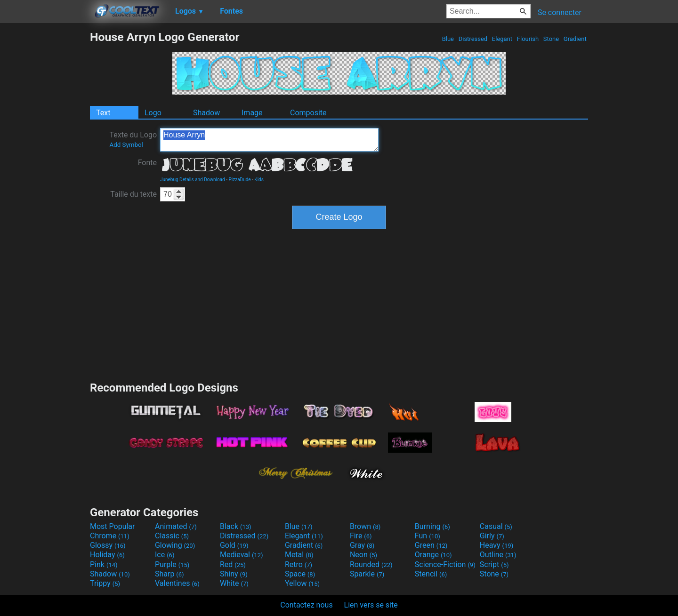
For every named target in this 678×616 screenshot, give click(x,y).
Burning (432, 526)
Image (252, 113)
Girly (492, 536)
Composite (308, 113)
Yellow (302, 583)
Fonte (147, 163)
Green (431, 545)
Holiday (107, 555)
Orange (433, 555)
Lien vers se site (371, 605)
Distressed (473, 39)
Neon (363, 555)
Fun (428, 536)
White (234, 583)
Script (494, 564)
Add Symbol (126, 145)
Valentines (177, 583)
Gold (234, 545)
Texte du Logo (133, 139)
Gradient (575, 39)
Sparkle (367, 574)
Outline (498, 555)
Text (103, 113)
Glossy (108, 545)
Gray (362, 545)
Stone (551, 39)
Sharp (169, 574)
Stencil (431, 574)
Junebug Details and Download (193, 180)
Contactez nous (306, 605)
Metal (299, 555)
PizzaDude (240, 180)
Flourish (528, 39)
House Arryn (269, 140)
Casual (496, 526)
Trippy (105, 583)
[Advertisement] (45, 171)
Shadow (206, 113)
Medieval (242, 555)
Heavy (496, 545)
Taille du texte (133, 194)
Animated (176, 526)
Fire (361, 536)
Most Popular (113, 526)
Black (236, 526)
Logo (153, 113)
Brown (365, 526)
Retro (299, 564)
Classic (172, 536)
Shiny (234, 574)
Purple (172, 564)
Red (233, 564)
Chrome (110, 536)
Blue (448, 39)
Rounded (371, 564)
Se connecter (560, 12)
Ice (165, 555)
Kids (259, 180)
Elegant (502, 39)
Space (300, 574)
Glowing (175, 545)
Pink (104, 564)
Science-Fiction (445, 564)
